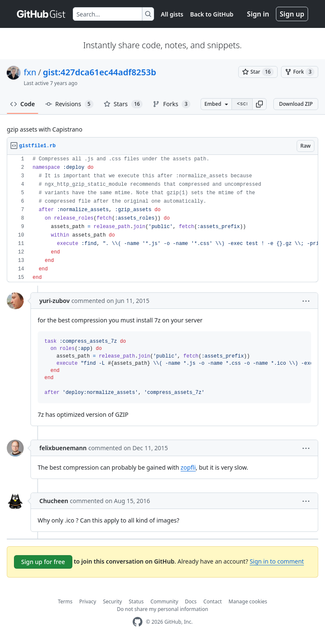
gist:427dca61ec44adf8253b (99, 72)
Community (164, 601)
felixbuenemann (63, 448)
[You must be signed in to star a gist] (258, 72)
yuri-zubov (55, 301)
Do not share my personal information (162, 609)
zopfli (188, 467)
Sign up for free (43, 562)
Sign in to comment (277, 561)
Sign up (292, 14)
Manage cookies (248, 601)
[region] (162, 219)
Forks (172, 104)
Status (136, 601)
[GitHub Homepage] (138, 622)
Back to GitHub (212, 14)
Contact (213, 601)
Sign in (258, 14)
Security (112, 601)
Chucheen (54, 501)
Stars (123, 104)
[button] (259, 104)
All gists (172, 14)
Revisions (69, 104)
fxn (30, 72)
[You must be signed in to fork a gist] (300, 72)
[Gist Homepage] (41, 14)
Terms (65, 601)
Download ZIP (296, 104)
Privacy (88, 601)
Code (23, 104)
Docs (191, 601)
